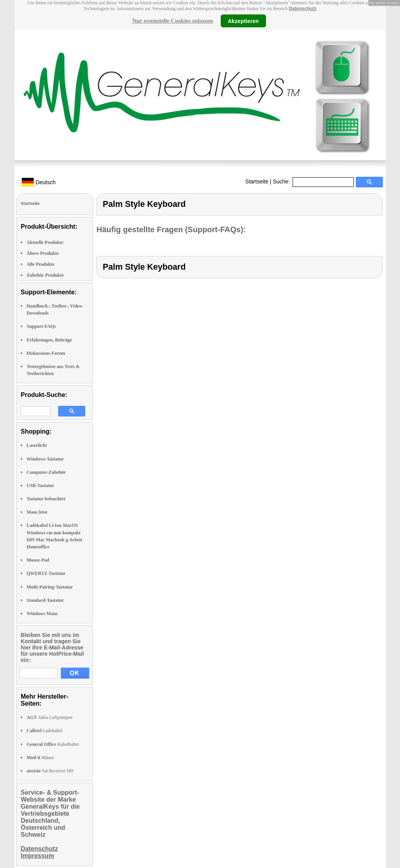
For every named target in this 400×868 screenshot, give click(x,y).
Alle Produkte (40, 264)
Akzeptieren (243, 21)
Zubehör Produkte (45, 275)
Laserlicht (37, 445)
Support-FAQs (41, 326)
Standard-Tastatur (45, 600)
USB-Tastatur (40, 486)
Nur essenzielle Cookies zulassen (172, 21)
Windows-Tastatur (45, 459)
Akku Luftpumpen (49, 717)
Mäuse (40, 758)
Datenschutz (303, 9)
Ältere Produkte (43, 253)
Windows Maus (42, 614)
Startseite (257, 181)
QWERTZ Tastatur (46, 573)
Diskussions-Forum (46, 353)
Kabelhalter (53, 744)
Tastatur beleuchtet (46, 499)
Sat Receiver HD (50, 771)
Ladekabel (45, 731)
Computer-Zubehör (46, 472)
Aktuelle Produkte (45, 242)
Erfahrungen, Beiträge (49, 340)
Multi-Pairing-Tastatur (50, 587)
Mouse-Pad (38, 560)
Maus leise (37, 512)
